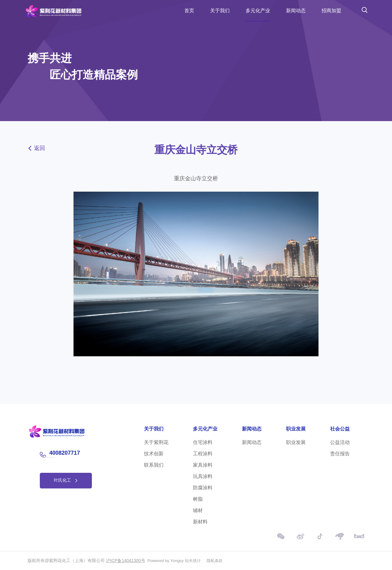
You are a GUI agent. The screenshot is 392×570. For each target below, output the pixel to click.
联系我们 (154, 465)
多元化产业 (258, 11)
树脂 (198, 499)
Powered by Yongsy (166, 560)
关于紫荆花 (156, 442)
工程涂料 (203, 454)
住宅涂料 (203, 442)
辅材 (198, 510)
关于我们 (220, 11)
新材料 (200, 522)
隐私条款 (218, 560)
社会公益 (340, 429)
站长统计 (195, 560)
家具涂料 (203, 465)
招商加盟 (331, 11)
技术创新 (154, 454)
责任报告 (340, 454)
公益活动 (340, 442)
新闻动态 (296, 11)
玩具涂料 (203, 476)
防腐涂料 (203, 488)
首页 (189, 11)
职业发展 (296, 429)
